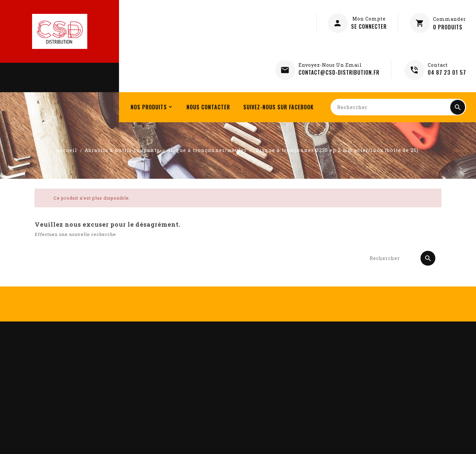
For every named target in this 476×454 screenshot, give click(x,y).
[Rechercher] (398, 107)
